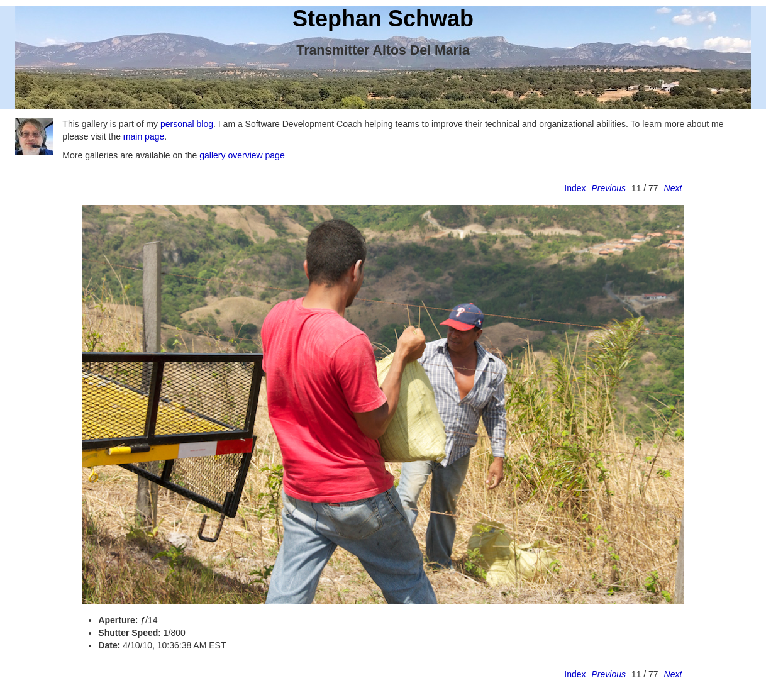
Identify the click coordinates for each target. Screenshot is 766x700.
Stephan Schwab (383, 19)
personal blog (187, 124)
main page (144, 136)
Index (575, 188)
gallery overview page (242, 155)
